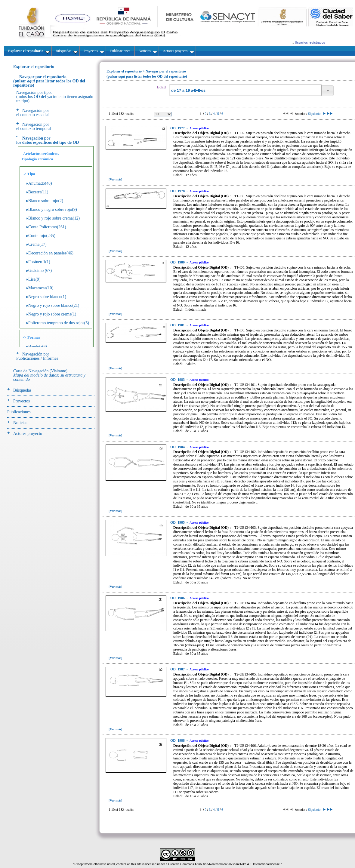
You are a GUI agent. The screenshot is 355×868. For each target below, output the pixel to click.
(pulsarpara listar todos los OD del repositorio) (49, 81)
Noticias (20, 423)
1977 (178, 128)
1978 (178, 191)
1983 (178, 380)
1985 (178, 522)
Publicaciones (19, 412)
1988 (178, 740)
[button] (328, 91)
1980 (178, 262)
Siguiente (316, 114)
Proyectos (22, 401)
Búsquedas (22, 390)
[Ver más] (116, 179)
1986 (178, 598)
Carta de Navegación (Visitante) (49, 375)
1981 (178, 325)
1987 (178, 669)
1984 (178, 447)
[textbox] (245, 90)
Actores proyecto (28, 434)
